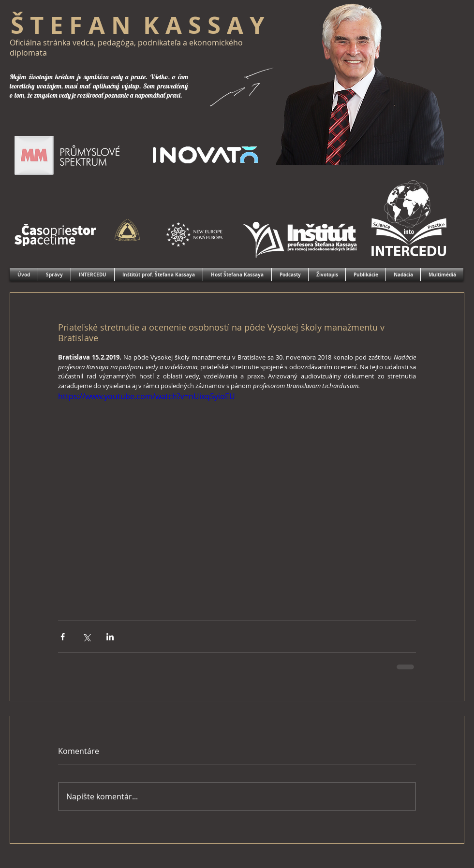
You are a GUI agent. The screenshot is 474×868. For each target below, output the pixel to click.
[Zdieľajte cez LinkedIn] (110, 637)
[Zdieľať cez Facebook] (63, 637)
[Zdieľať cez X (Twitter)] (86, 637)
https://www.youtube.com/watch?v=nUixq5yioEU (147, 396)
